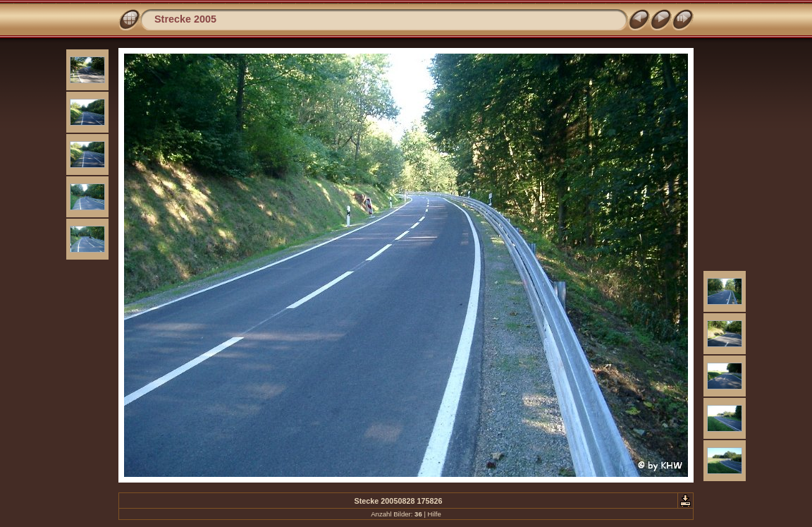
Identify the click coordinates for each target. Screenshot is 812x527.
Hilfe (435, 514)
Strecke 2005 (185, 19)
